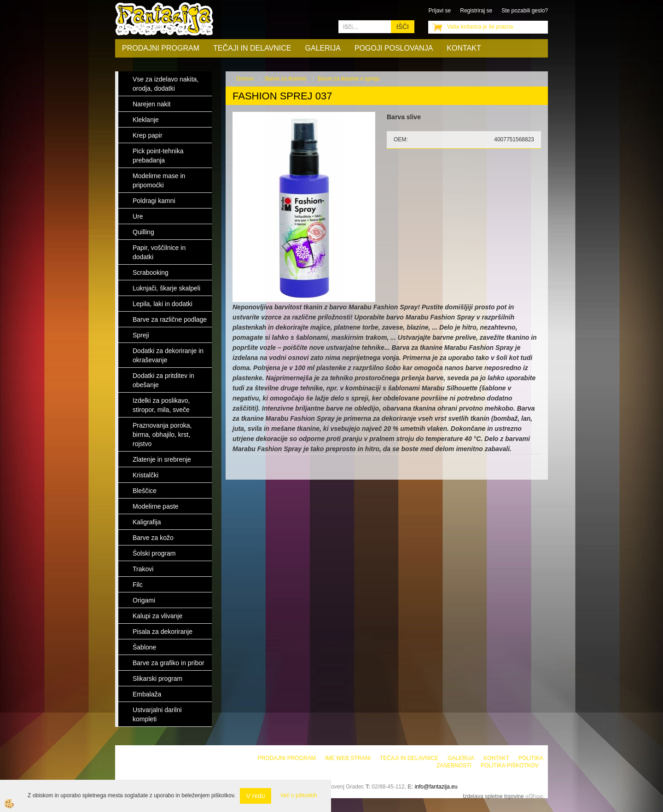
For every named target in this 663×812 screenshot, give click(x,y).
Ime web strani (348, 758)
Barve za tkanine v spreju (349, 79)
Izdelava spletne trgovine (493, 796)
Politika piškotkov (510, 766)
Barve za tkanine (286, 79)
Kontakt (464, 48)
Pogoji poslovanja (394, 48)
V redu (255, 796)
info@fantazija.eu (436, 787)
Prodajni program (161, 48)
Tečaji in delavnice (252, 48)
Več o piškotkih (299, 795)
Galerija (323, 48)
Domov (245, 79)
